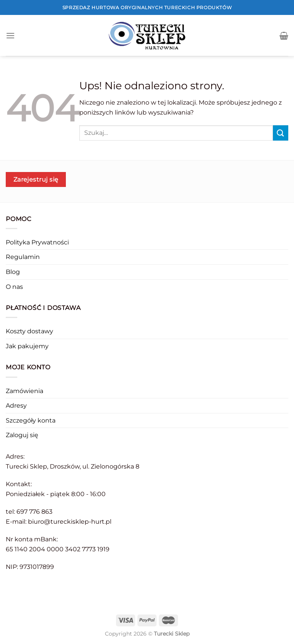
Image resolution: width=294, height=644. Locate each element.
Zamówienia (24, 391)
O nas (14, 287)
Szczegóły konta (31, 420)
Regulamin (23, 257)
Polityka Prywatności (37, 242)
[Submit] (281, 133)
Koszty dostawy (29, 331)
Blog (13, 272)
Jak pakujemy (27, 346)
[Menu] (10, 35)
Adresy (16, 406)
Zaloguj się (22, 435)
